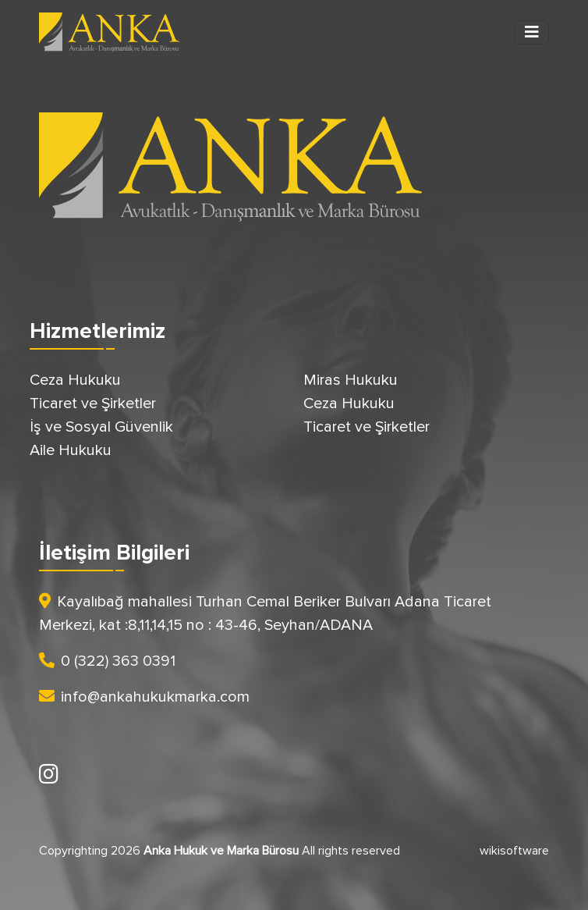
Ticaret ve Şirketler (93, 403)
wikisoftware (514, 851)
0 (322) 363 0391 (107, 661)
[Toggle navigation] (532, 32)
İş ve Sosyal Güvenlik (101, 427)
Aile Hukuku (71, 450)
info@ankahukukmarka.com (144, 697)
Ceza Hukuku (75, 380)
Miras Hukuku (351, 380)
